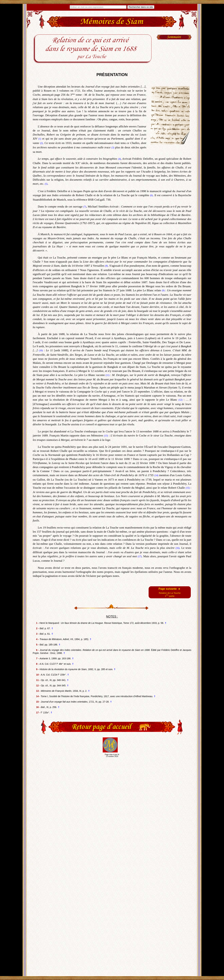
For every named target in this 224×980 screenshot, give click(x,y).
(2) (41, 143)
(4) (119, 159)
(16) (178, 548)
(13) (106, 436)
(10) (41, 351)
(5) (46, 184)
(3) (113, 148)
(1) (40, 139)
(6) (151, 195)
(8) (106, 266)
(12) (180, 400)
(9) (163, 291)
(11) (108, 375)
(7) (85, 207)
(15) (188, 488)
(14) (156, 475)
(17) (140, 556)
